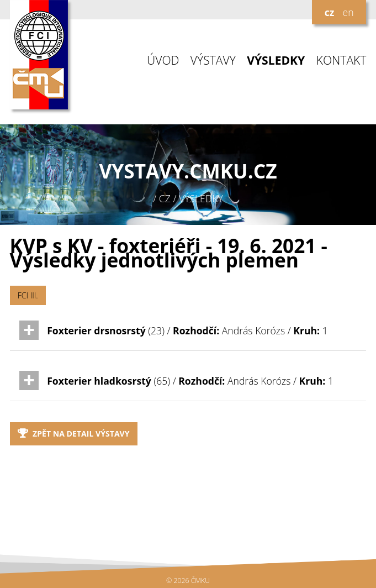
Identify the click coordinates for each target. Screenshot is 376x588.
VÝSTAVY (213, 61)
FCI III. (28, 295)
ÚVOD (163, 61)
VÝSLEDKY (276, 61)
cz (330, 12)
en (348, 12)
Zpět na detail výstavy (74, 434)
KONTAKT (341, 61)
